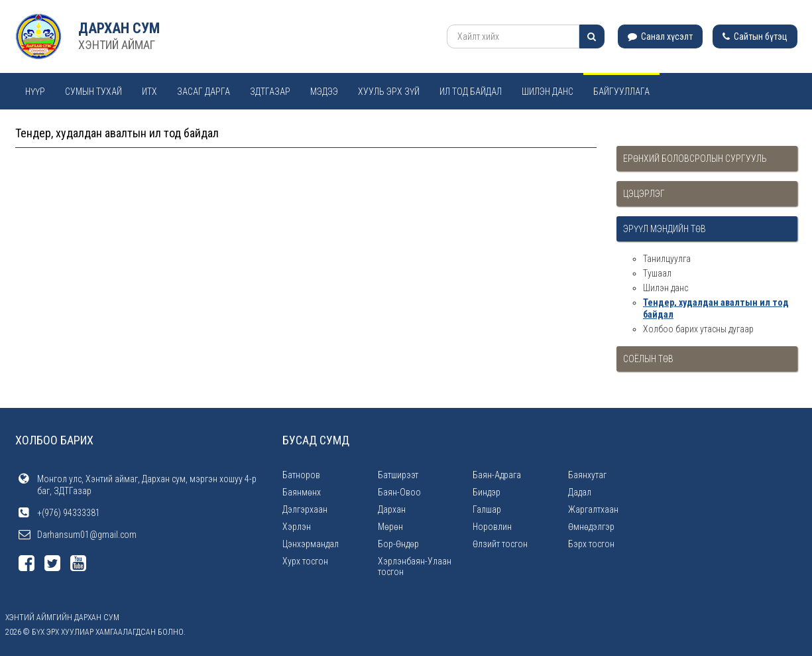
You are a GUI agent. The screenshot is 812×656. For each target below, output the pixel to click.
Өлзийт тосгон (500, 544)
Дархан (392, 509)
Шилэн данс (548, 92)
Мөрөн (390, 527)
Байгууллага (621, 92)
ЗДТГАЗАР (270, 92)
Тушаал (657, 273)
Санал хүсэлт (660, 36)
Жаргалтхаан (593, 509)
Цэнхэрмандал (311, 544)
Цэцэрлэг (644, 194)
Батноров (301, 475)
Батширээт (398, 475)
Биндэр (487, 492)
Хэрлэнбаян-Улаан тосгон (415, 566)
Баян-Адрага (497, 475)
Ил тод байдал (471, 92)
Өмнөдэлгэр (591, 527)
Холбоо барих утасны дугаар (698, 329)
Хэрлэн (297, 527)
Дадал (580, 492)
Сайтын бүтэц (755, 36)
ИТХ (149, 92)
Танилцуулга (667, 259)
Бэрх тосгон (591, 544)
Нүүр (35, 92)
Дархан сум (119, 28)
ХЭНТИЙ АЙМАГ (117, 45)
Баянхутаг (587, 475)
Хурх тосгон (305, 561)
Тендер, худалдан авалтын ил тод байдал (716, 308)
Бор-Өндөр (398, 544)
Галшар (487, 509)
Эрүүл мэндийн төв (665, 229)
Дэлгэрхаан (305, 509)
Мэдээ (324, 92)
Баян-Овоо (399, 492)
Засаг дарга (203, 92)
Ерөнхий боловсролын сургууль (695, 159)
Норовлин (492, 527)
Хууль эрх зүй (389, 92)
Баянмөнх (302, 492)
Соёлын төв (648, 359)
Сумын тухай (93, 92)
